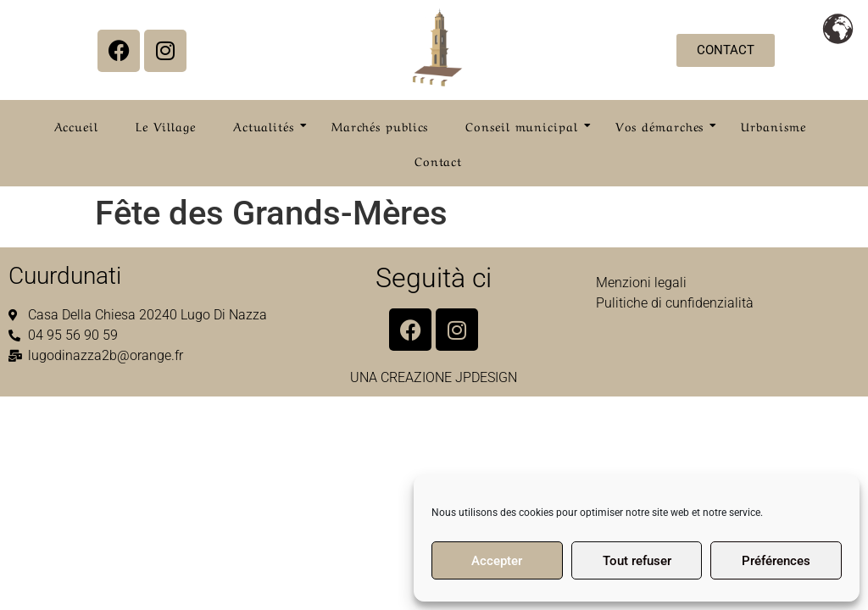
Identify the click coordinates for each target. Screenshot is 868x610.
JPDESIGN (486, 377)
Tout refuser (637, 561)
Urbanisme (773, 125)
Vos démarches (665, 125)
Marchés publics (380, 125)
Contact (438, 160)
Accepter (497, 561)
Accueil (76, 125)
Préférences (776, 561)
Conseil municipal (526, 125)
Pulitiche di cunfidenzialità (675, 303)
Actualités (269, 125)
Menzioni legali (641, 283)
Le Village (166, 125)
